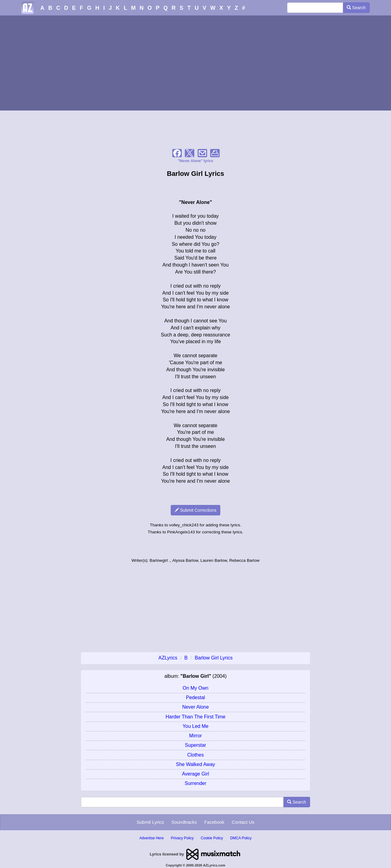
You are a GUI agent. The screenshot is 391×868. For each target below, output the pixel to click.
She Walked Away (195, 764)
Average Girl (196, 774)
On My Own (195, 688)
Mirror (195, 736)
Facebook (214, 822)
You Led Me (196, 726)
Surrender (195, 783)
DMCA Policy (241, 838)
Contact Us (243, 822)
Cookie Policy (212, 838)
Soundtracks (184, 822)
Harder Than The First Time (195, 717)
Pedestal (195, 697)
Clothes (195, 755)
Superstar (195, 745)
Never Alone (195, 707)
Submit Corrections (196, 510)
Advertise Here (152, 838)
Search (356, 8)
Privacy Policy (182, 838)
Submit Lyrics (150, 822)
